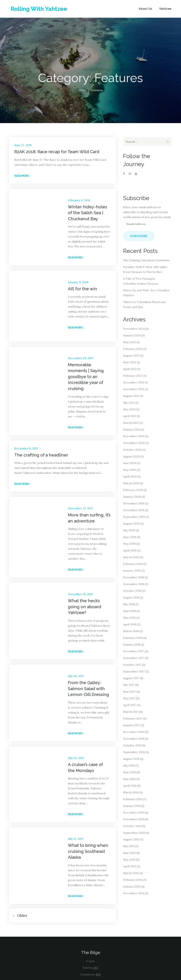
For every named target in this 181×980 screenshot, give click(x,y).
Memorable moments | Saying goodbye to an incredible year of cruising (86, 377)
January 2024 (132, 335)
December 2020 (134, 436)
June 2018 (129, 611)
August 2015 (131, 839)
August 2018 (131, 597)
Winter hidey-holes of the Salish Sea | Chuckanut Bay (87, 213)
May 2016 (129, 779)
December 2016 (134, 732)
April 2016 (130, 786)
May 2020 (130, 470)
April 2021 (130, 416)
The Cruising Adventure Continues (146, 260)
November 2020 (134, 443)
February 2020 (133, 490)
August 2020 (131, 456)
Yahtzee (165, 9)
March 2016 (131, 792)
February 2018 (133, 638)
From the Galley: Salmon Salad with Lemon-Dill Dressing (88, 689)
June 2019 (130, 537)
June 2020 (130, 463)
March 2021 (131, 423)
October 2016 (132, 745)
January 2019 (132, 571)
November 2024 (134, 329)
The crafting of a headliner (41, 455)
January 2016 (132, 806)
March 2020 (131, 483)
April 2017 (130, 705)
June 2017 (129, 692)
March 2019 (131, 557)
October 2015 (132, 826)
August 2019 (131, 524)
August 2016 (131, 759)
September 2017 (134, 671)
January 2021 (132, 429)
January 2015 (132, 886)
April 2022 (130, 369)
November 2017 (134, 658)
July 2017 (129, 685)
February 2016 (133, 799)
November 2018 (134, 584)
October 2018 (132, 591)
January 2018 (132, 644)
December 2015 (133, 813)
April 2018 (130, 624)
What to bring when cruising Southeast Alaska (88, 851)
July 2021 (129, 403)
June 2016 (129, 772)
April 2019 (130, 550)
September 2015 (134, 833)
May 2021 (129, 409)
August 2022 (131, 355)
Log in (90, 961)
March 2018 (131, 631)
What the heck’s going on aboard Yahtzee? (84, 607)
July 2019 (129, 530)
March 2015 (131, 873)
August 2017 (131, 678)
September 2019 (134, 517)
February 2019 (133, 564)
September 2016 (134, 752)
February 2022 (133, 376)
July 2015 (129, 846)
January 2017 (132, 725)
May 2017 (129, 698)
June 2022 (130, 362)
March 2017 (131, 712)
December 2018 (134, 577)
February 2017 (133, 718)
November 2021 (134, 389)
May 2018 (129, 618)
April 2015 (130, 866)
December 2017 (133, 651)
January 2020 (132, 497)
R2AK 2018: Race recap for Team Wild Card (57, 152)
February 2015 (133, 880)
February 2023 (133, 349)
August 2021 (131, 396)
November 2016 (134, 739)
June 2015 (129, 853)
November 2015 (134, 819)
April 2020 (130, 476)
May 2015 (129, 860)
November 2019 (134, 510)
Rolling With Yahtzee (39, 9)
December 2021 (134, 382)
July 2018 (129, 604)
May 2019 (129, 544)
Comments (91, 974)
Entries (90, 968)
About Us (145, 9)
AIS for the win (82, 289)
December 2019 (134, 503)
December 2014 (134, 893)
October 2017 (132, 665)
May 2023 (129, 342)
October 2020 (132, 450)
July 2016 (129, 765)
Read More (23, 176)
